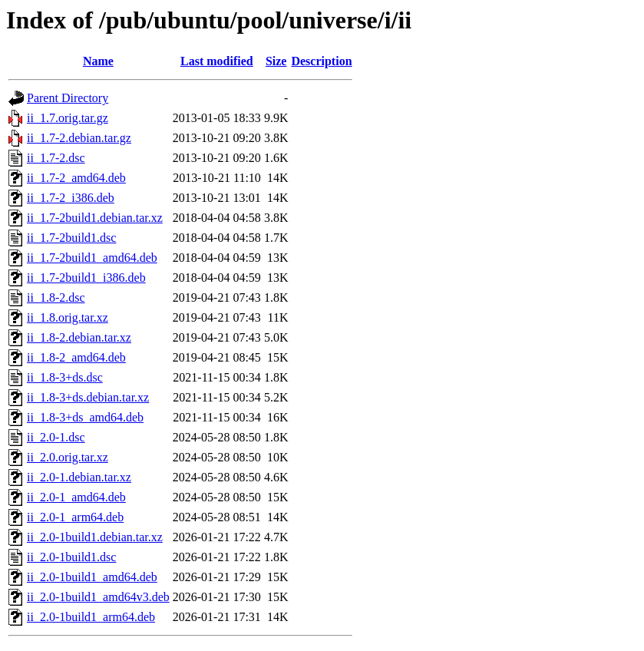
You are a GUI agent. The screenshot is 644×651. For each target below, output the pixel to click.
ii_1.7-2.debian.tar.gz (79, 138)
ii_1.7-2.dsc (56, 158)
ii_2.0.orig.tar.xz (68, 457)
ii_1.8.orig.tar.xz (68, 317)
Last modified (217, 61)
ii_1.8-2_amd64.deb (76, 357)
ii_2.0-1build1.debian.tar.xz (95, 537)
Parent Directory (68, 98)
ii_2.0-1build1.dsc (71, 557)
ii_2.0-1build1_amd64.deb (92, 577)
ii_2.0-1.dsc (56, 437)
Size (276, 61)
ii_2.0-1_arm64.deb (75, 517)
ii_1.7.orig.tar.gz (68, 118)
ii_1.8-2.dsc (56, 297)
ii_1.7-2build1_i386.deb (86, 278)
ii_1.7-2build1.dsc (71, 238)
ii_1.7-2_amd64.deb (76, 178)
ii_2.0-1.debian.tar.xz (79, 477)
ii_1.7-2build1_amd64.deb (92, 258)
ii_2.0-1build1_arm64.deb (91, 617)
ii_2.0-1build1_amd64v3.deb (98, 597)
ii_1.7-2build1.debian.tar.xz (95, 218)
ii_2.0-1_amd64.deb (76, 497)
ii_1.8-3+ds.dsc (65, 377)
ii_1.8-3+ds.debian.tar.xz (88, 397)
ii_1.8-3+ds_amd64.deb (85, 417)
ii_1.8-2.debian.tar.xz (79, 337)
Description (321, 61)
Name (98, 61)
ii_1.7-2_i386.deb (71, 198)
